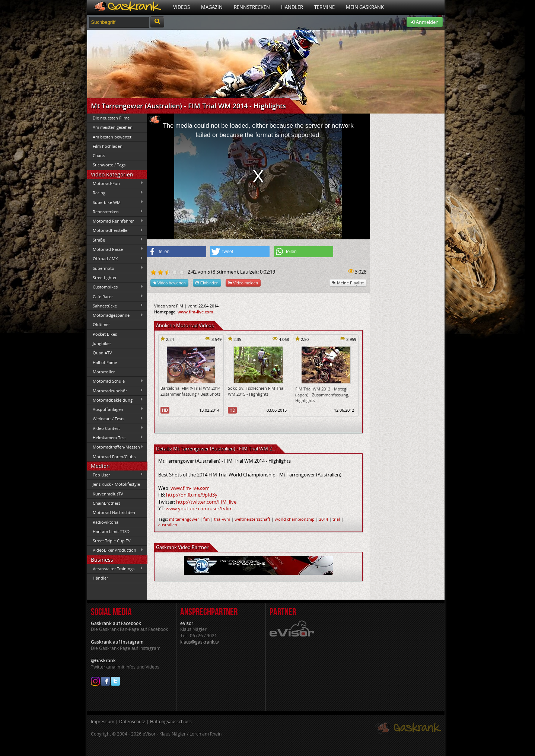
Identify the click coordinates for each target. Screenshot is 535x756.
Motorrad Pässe (115, 249)
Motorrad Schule (115, 381)
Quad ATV (102, 353)
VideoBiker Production (115, 550)
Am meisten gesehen (113, 127)
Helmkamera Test (115, 437)
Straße (115, 240)
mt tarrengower (184, 519)
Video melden (243, 283)
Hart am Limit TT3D (111, 531)
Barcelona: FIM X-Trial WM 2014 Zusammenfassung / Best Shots (190, 391)
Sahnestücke (115, 306)
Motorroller (104, 372)
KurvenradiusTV (108, 494)
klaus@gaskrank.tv (200, 642)
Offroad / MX (115, 259)
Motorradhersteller (115, 230)
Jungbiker (102, 343)
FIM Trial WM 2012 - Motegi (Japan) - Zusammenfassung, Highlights (322, 395)
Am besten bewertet (112, 137)
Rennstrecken (252, 7)
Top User (115, 475)
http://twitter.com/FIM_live (206, 502)
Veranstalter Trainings (115, 568)
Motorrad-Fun (115, 183)
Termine (324, 7)
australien (168, 525)
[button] (176, 252)
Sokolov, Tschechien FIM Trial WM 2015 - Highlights (256, 391)
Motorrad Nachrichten (114, 512)
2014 (324, 519)
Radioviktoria (106, 522)
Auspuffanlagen (115, 409)
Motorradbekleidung (115, 400)
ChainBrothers (106, 503)
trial (336, 519)
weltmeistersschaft (252, 519)
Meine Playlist (348, 283)
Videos (181, 7)
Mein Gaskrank (365, 7)
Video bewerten (169, 283)
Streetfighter (105, 277)
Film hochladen (108, 146)
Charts (99, 155)
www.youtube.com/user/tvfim (199, 508)
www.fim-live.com (195, 312)
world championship (295, 519)
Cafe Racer (115, 296)
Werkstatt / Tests (115, 419)
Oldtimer (101, 324)
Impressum (103, 722)
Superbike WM (115, 202)
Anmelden (425, 22)
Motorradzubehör (115, 390)
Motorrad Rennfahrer (115, 221)
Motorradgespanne (115, 315)
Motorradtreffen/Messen (115, 447)
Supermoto (115, 268)
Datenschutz (132, 722)
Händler (292, 7)
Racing (115, 193)
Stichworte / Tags (109, 165)
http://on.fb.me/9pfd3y (192, 495)
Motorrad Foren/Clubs (114, 457)
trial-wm (222, 519)
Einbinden (207, 283)
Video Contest (115, 428)
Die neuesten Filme (111, 118)
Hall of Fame (105, 362)
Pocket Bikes (105, 334)
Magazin (212, 7)
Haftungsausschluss (171, 722)
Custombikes (115, 287)
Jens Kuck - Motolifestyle (116, 484)
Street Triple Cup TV (112, 541)
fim (206, 519)
